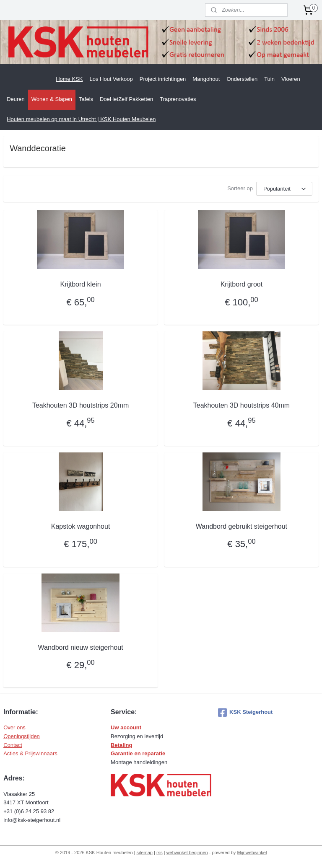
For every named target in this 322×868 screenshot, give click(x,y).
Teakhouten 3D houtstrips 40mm (241, 405)
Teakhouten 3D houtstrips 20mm (80, 405)
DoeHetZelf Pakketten (126, 99)
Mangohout (206, 79)
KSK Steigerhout (245, 713)
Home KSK (69, 79)
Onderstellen (242, 79)
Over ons (14, 727)
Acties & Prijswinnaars (30, 753)
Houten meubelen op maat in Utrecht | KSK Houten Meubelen (81, 119)
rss (160, 852)
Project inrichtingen (163, 79)
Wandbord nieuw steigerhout (81, 647)
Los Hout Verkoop (111, 79)
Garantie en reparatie (138, 753)
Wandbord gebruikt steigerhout (241, 526)
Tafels (86, 99)
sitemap (144, 852)
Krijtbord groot (242, 284)
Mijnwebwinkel (252, 852)
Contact (13, 745)
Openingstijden (22, 736)
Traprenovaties (178, 99)
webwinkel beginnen (187, 852)
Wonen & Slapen (52, 99)
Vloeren (291, 79)
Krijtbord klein (81, 284)
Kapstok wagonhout (81, 526)
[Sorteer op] (284, 189)
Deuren (16, 99)
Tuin (269, 79)
